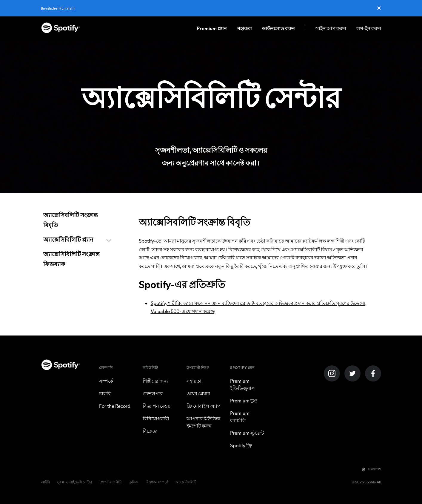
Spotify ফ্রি (241, 445)
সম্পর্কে (106, 381)
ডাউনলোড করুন (278, 28)
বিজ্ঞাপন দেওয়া (157, 406)
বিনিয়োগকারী (156, 419)
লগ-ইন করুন (369, 28)
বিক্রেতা (150, 431)
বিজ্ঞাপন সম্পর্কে (157, 482)
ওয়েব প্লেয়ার (198, 393)
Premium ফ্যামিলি (240, 417)
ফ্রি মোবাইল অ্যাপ (204, 406)
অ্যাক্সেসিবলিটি (186, 482)
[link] (77, 220)
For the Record (115, 406)
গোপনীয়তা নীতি (111, 482)
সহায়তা (244, 28)
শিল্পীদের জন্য (155, 381)
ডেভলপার (153, 393)
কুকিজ (134, 482)
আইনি (45, 482)
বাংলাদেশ (371, 469)
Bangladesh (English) (58, 8)
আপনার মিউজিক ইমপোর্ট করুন (203, 422)
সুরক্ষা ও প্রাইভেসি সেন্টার (75, 482)
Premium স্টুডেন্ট (247, 433)
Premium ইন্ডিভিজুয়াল (242, 384)
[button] (77, 240)
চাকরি (105, 393)
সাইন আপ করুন (331, 28)
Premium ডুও (244, 401)
